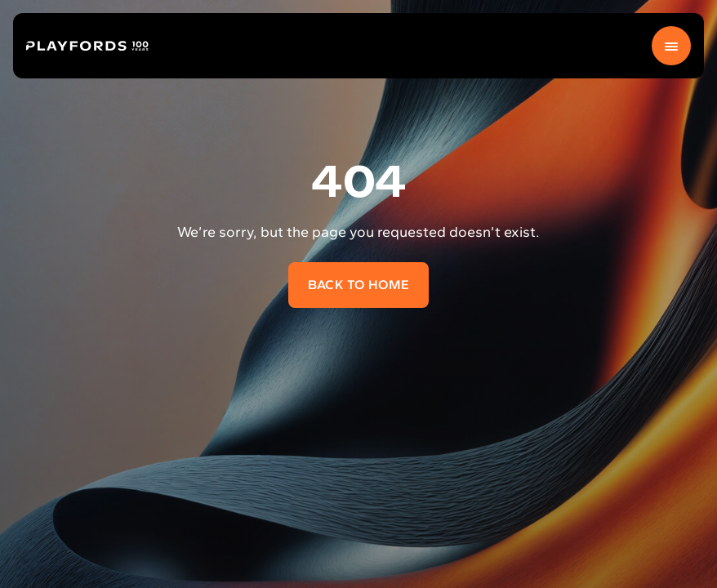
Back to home (359, 285)
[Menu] (671, 46)
